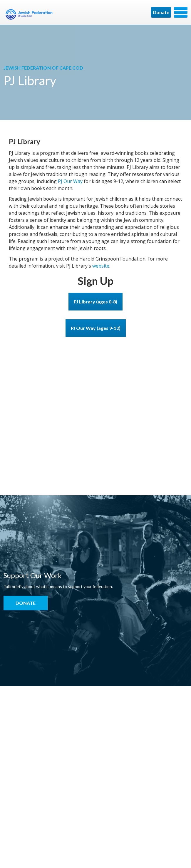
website (101, 266)
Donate (161, 12)
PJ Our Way (70, 181)
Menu (181, 12)
